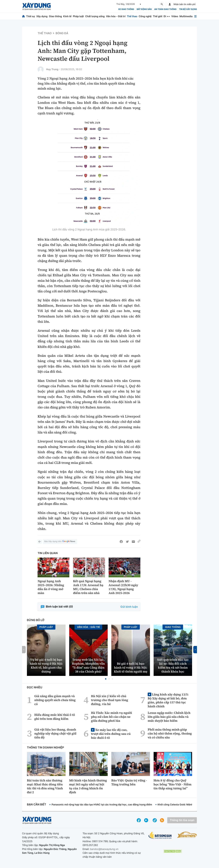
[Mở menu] (195, 16)
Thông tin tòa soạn (182, 820)
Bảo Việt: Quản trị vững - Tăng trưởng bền (129, 782)
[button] (106, 679)
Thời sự (31, 16)
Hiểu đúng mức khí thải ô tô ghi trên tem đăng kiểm (55, 717)
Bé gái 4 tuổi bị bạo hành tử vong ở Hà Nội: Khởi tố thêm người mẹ (131, 668)
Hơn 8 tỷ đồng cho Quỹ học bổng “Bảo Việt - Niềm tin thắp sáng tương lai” (173, 784)
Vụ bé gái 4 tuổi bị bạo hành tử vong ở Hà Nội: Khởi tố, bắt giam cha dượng (46, 666)
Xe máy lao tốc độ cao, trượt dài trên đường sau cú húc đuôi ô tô (111, 734)
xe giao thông (126, 9)
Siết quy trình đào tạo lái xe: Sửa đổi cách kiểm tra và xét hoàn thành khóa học (173, 666)
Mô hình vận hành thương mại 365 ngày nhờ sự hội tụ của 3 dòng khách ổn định (88, 786)
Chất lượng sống (95, 16)
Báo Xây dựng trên (60, 542)
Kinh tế (67, 16)
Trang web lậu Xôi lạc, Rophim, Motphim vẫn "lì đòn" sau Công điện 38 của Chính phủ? (88, 666)
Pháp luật (78, 16)
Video (175, 16)
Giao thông (55, 16)
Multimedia (186, 16)
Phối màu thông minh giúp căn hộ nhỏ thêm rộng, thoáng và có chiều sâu (170, 733)
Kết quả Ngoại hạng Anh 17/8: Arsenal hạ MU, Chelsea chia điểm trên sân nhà (88, 587)
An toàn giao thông (165, 9)
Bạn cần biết (36, 805)
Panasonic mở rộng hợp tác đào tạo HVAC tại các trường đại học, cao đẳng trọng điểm (102, 805)
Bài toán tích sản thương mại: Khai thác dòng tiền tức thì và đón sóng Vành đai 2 (45, 786)
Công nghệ (145, 16)
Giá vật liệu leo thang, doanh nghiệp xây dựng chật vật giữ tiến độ (55, 733)
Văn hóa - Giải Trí (88, 627)
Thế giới (158, 16)
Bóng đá (62, 33)
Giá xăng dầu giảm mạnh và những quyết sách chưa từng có (55, 700)
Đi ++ (167, 16)
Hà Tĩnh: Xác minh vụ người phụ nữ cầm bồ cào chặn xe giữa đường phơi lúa (111, 717)
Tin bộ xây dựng (188, 9)
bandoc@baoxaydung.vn (104, 849)
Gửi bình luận (129, 607)
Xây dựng (42, 16)
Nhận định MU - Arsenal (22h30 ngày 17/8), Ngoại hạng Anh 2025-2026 (123, 587)
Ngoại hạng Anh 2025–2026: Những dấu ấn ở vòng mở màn (51, 587)
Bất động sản (144, 9)
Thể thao (132, 16)
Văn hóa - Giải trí (116, 16)
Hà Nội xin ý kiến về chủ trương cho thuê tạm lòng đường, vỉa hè (109, 700)
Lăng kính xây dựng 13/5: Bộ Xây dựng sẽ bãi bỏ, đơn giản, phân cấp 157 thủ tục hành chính (168, 700)
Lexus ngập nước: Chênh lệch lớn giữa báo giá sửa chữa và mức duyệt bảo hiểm (169, 717)
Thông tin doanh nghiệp (45, 748)
